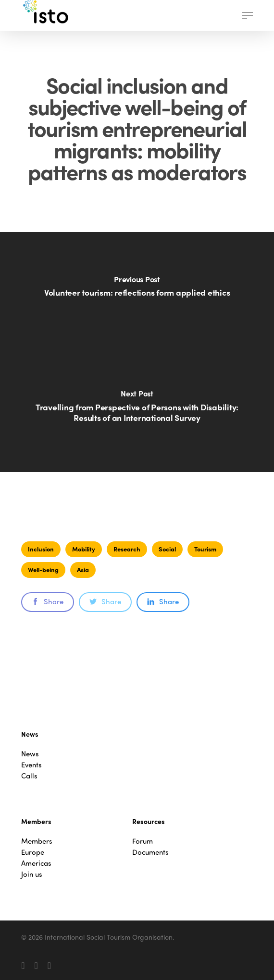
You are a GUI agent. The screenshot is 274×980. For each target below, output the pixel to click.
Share (48, 601)
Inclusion (41, 549)
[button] (248, 15)
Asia (83, 569)
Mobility (84, 549)
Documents (150, 852)
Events (31, 765)
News (30, 754)
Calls (29, 776)
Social (167, 549)
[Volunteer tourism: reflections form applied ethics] (137, 292)
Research (127, 549)
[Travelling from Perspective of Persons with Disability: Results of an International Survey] (137, 412)
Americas (36, 863)
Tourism (205, 549)
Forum (143, 841)
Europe (33, 852)
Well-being (43, 569)
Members (37, 841)
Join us (32, 874)
